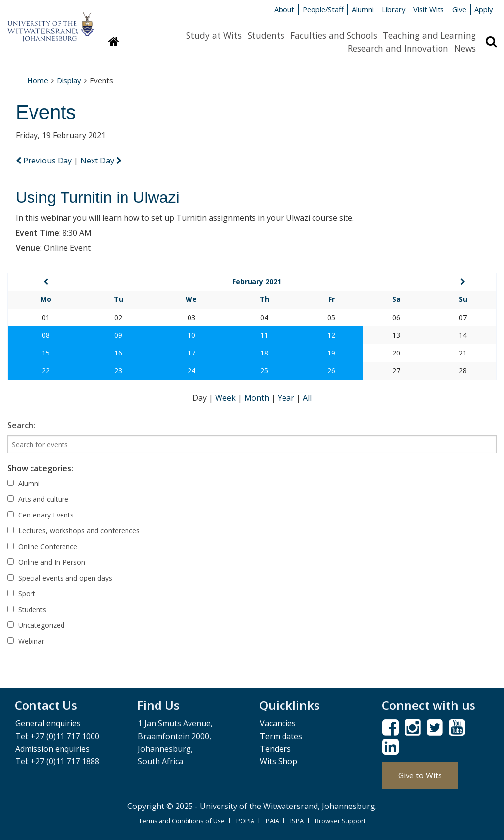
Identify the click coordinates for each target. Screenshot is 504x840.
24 (191, 371)
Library (394, 9)
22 (46, 371)
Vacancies (278, 723)
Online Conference (42, 546)
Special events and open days (60, 578)
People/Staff (323, 9)
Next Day (101, 161)
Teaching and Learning (429, 35)
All (307, 398)
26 (331, 371)
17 (191, 353)
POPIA (245, 821)
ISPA (297, 821)
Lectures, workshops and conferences (74, 531)
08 (46, 335)
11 (264, 335)
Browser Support (340, 821)
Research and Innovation (398, 48)
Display (69, 80)
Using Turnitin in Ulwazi (98, 197)
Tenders (275, 749)
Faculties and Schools (334, 35)
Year (287, 398)
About (284, 9)
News (465, 48)
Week (226, 398)
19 (331, 353)
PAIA (272, 821)
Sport (21, 594)
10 (191, 335)
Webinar (26, 641)
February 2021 (257, 281)
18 (264, 353)
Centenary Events (41, 515)
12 (331, 335)
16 (118, 353)
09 (118, 335)
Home (38, 80)
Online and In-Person (46, 562)
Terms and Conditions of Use (182, 821)
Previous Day (45, 161)
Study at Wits (214, 35)
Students (266, 35)
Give (459, 9)
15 (46, 353)
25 (264, 371)
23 (118, 371)
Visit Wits (429, 9)
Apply (484, 9)
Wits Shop (279, 761)
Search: (21, 425)
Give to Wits (420, 775)
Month (258, 398)
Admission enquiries (52, 749)
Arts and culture (38, 499)
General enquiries (48, 723)
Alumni (363, 9)
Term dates (281, 736)
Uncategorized (36, 625)
